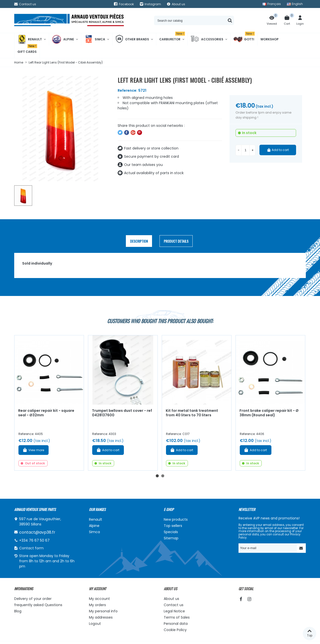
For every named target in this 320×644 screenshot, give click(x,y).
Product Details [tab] (176, 241)
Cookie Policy (175, 630)
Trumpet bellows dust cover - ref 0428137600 (122, 413)
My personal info (103, 611)
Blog (18, 611)
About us (171, 599)
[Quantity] (245, 150)
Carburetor (172, 37)
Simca (95, 39)
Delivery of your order (33, 599)
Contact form (31, 548)
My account (99, 599)
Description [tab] (139, 241)
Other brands (132, 39)
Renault (30, 39)
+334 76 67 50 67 (34, 540)
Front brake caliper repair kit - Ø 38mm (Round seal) (269, 413)
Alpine (63, 39)
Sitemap (171, 538)
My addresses (101, 617)
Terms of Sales (177, 617)
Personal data (176, 624)
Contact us (174, 605)
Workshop (270, 39)
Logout (95, 624)
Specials (171, 532)
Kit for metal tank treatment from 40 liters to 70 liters (192, 413)
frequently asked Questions (38, 605)
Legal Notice (174, 611)
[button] (157, 476)
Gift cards (27, 50)
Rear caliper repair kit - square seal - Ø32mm (46, 413)
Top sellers (173, 526)
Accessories (207, 39)
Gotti (244, 39)
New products (176, 519)
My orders (97, 605)
